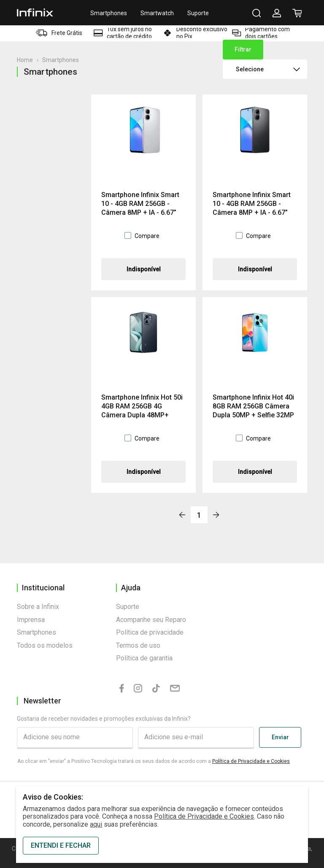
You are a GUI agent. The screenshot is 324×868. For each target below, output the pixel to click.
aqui (96, 824)
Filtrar (243, 49)
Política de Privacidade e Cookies (251, 761)
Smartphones (109, 13)
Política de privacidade (150, 632)
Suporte (198, 13)
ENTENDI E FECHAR (61, 845)
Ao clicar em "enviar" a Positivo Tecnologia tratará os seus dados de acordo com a (154, 761)
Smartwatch (157, 13)
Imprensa (31, 620)
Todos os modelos (45, 645)
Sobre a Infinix (38, 607)
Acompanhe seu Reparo (151, 620)
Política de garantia (144, 658)
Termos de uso (138, 645)
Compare (147, 236)
